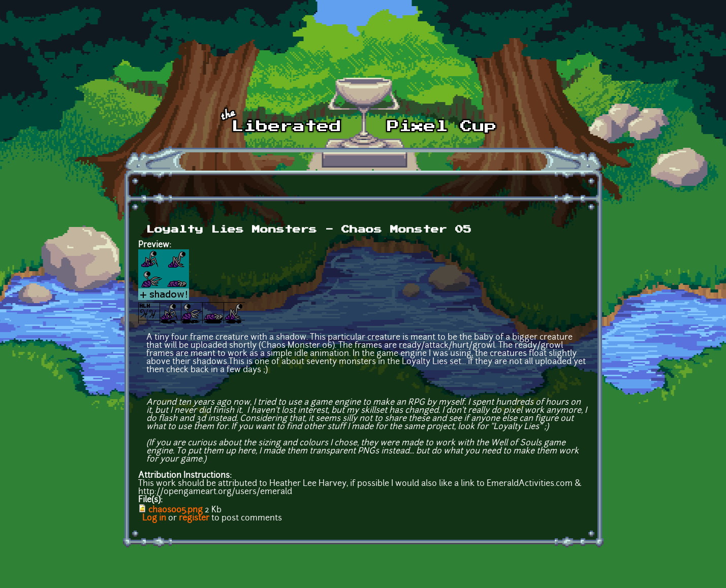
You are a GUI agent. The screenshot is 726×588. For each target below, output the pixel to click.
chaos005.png (176, 510)
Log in (154, 518)
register (194, 518)
